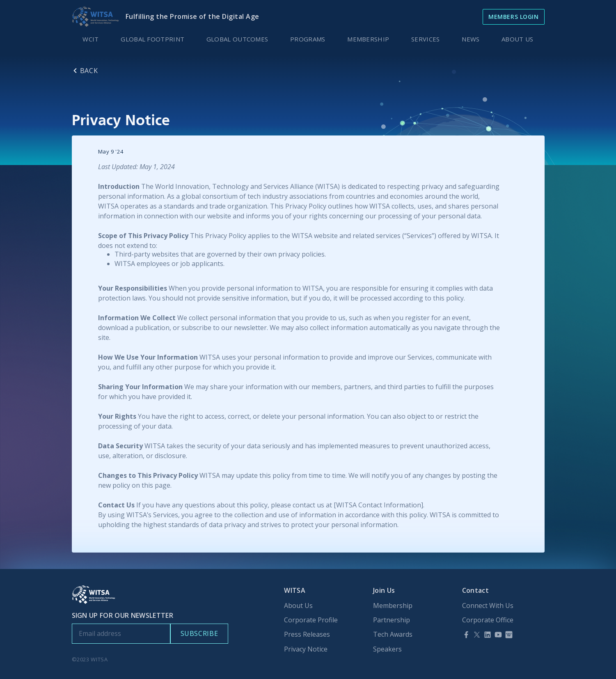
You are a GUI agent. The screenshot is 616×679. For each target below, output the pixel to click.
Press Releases (307, 634)
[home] (95, 17)
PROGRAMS (308, 39)
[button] (471, 39)
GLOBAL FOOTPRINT (152, 39)
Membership (393, 606)
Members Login (513, 17)
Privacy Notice (306, 649)
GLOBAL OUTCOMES (237, 39)
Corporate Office (488, 620)
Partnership (392, 620)
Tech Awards (393, 634)
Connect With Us (488, 606)
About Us (298, 606)
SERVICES (425, 39)
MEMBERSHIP (368, 39)
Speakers (387, 649)
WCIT (90, 39)
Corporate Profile (311, 620)
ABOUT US (517, 39)
